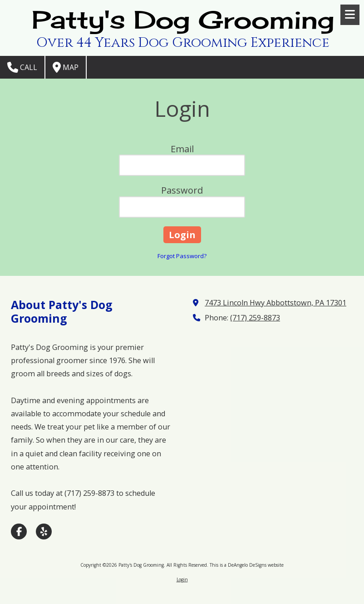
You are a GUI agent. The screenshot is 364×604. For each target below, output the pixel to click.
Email (182, 149)
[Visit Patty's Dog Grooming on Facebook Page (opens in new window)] (19, 532)
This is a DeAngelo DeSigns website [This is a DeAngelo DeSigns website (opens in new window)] (247, 565)
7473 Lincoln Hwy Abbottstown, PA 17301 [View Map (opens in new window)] (275, 303)
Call (22, 67)
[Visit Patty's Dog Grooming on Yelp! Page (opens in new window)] (44, 532)
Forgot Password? (182, 256)
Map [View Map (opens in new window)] (66, 67)
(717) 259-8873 (255, 318)
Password (182, 190)
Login (182, 579)
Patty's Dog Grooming (183, 20)
